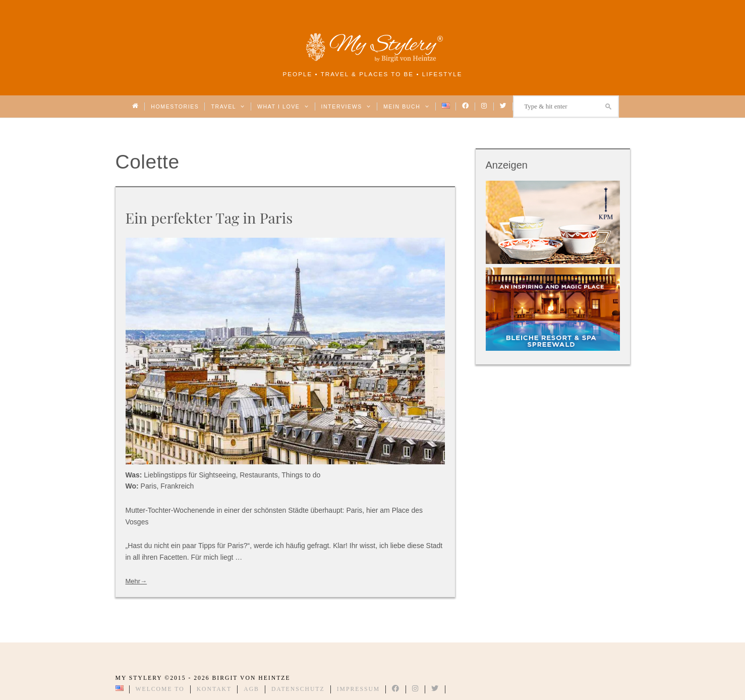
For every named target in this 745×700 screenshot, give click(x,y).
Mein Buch (407, 106)
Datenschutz (298, 689)
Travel (228, 106)
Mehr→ (136, 581)
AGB (251, 689)
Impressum (359, 689)
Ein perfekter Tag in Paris (209, 218)
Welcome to (160, 689)
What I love (283, 106)
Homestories (175, 106)
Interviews (346, 106)
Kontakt (214, 689)
